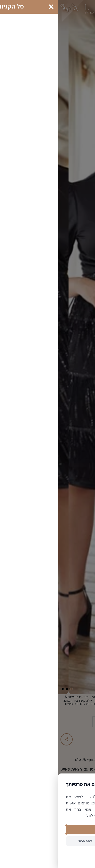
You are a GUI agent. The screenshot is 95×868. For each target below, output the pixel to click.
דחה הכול (27, 841)
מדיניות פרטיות (47, 858)
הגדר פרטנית (68, 841)
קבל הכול (47, 829)
